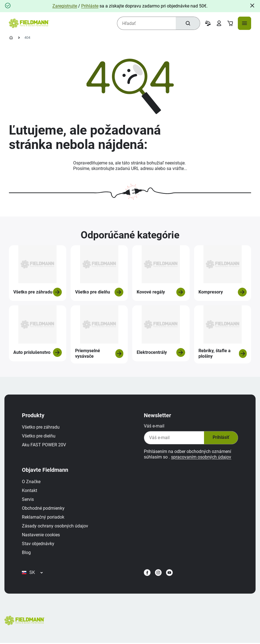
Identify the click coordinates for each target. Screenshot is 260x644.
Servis (28, 500)
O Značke (31, 482)
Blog (27, 553)
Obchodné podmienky (44, 508)
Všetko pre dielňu (39, 436)
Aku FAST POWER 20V (44, 445)
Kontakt (30, 491)
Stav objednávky (38, 544)
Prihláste (90, 6)
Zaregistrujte (65, 6)
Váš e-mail (154, 426)
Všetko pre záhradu (41, 427)
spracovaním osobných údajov (201, 457)
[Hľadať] (188, 23)
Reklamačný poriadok (43, 517)
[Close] (252, 6)
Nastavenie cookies (41, 535)
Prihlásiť (220, 438)
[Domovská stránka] (11, 38)
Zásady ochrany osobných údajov (55, 526)
